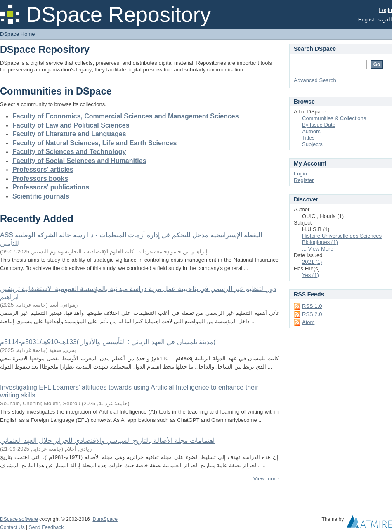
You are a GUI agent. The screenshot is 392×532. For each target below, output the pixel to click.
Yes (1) (311, 275)
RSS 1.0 (312, 306)
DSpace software (19, 519)
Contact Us (12, 527)
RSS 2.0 (312, 314)
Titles (308, 138)
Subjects (312, 144)
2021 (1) (312, 262)
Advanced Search (315, 80)
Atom (308, 322)
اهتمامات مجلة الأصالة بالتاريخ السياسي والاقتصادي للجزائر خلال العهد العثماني (107, 441)
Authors (311, 131)
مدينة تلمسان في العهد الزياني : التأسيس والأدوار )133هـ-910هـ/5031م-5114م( (108, 342)
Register (304, 180)
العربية (385, 20)
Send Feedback (46, 527)
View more (266, 479)
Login (385, 10)
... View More (318, 249)
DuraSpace (105, 519)
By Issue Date (319, 125)
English (367, 20)
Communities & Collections (334, 118)
